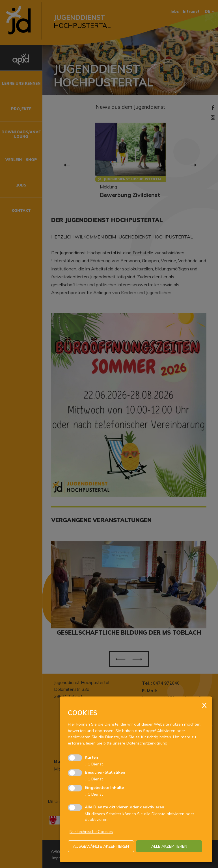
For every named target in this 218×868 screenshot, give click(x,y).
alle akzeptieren (169, 846)
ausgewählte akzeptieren (101, 846)
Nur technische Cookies (91, 832)
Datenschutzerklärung (147, 743)
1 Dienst (94, 764)
